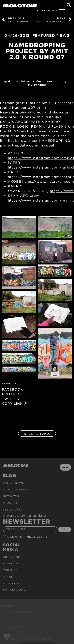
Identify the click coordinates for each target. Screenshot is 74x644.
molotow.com (14, 590)
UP (65, 467)
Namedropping (56, 81)
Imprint (9, 606)
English (40, 537)
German (15, 537)
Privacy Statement (18, 612)
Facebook (11, 563)
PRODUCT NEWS (15, 489)
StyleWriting (37, 85)
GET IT (65, 529)
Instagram (12, 557)
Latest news (13, 483)
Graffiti (10, 81)
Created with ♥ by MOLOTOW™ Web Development (27, 638)
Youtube (10, 570)
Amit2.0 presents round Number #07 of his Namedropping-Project (37, 107)
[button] (7, 637)
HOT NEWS (11, 496)
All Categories (47, 10)
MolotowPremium (30, 81)
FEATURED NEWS (51, 35)
